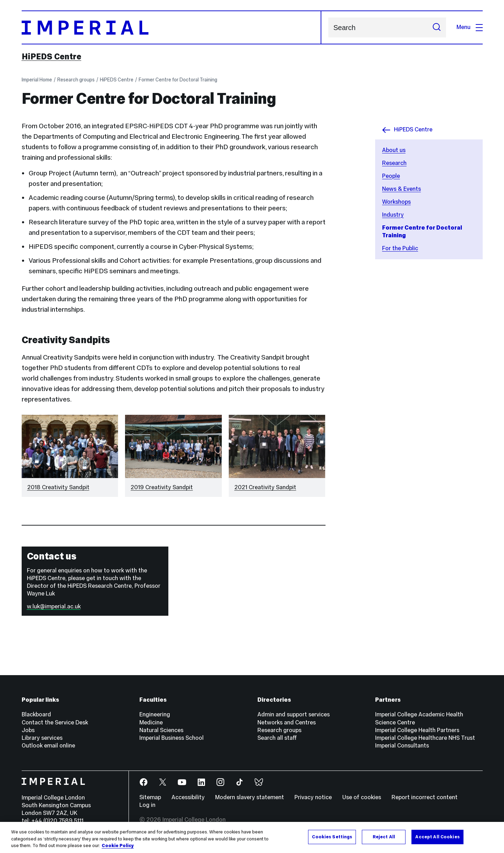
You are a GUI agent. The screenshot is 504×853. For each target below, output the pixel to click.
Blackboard (36, 714)
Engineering (155, 714)
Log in (147, 805)
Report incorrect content (425, 797)
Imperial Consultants (402, 746)
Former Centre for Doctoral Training (178, 80)
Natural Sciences (161, 730)
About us (394, 150)
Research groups (76, 80)
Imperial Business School (171, 738)
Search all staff (277, 738)
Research (394, 163)
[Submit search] (437, 27)
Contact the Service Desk (55, 722)
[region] (252, 837)
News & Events (401, 189)
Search (328, 27)
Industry (393, 215)
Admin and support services (294, 714)
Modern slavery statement (250, 797)
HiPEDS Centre (52, 57)
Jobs (28, 730)
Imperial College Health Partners (417, 730)
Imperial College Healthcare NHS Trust (425, 738)
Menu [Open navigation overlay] (470, 27)
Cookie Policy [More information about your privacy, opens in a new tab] (118, 846)
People (391, 176)
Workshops (396, 202)
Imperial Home (37, 80)
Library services (42, 738)
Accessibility (188, 797)
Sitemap (150, 797)
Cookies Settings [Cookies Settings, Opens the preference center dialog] (332, 837)
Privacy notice (313, 797)
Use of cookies (362, 797)
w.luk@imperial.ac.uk (54, 606)
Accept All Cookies (437, 837)
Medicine (151, 722)
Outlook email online (48, 746)
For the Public (400, 248)
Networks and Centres (287, 722)
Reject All (384, 837)
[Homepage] (171, 27)
